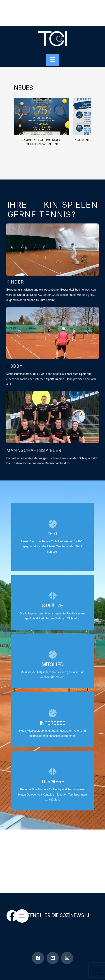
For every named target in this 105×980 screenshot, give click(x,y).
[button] (53, 60)
